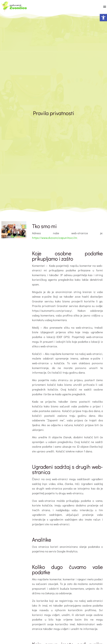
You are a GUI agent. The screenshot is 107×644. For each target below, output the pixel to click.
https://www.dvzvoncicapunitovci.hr (55, 238)
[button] (103, 18)
